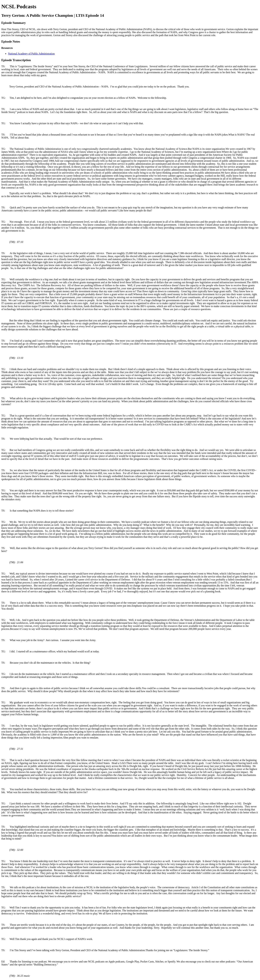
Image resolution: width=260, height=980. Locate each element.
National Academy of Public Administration (31, 54)
